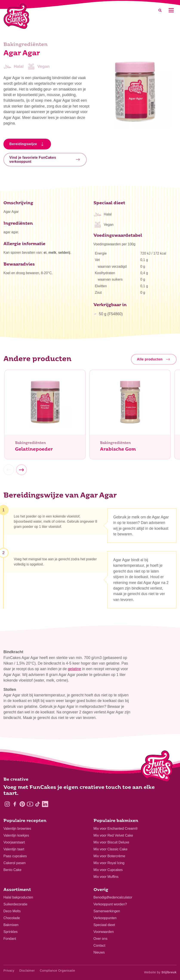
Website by (160, 972)
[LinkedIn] (45, 804)
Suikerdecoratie (15, 904)
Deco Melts (12, 911)
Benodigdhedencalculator (113, 897)
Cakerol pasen (15, 863)
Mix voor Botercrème (109, 856)
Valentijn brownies (17, 829)
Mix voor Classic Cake (111, 849)
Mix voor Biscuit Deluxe (111, 842)
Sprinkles (11, 932)
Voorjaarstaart (14, 842)
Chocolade (12, 918)
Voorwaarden (104, 932)
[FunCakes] (16, 16)
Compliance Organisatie (58, 971)
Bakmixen (11, 925)
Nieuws (99, 952)
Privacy (9, 971)
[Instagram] (7, 804)
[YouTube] (30, 804)
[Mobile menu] (171, 10)
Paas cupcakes (15, 856)
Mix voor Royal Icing (109, 863)
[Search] (160, 10)
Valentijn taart (14, 849)
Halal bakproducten (18, 897)
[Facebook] (15, 804)
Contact (99, 945)
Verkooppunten (105, 918)
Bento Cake (12, 870)
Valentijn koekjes (16, 835)
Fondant (10, 939)
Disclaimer (27, 971)
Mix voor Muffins (106, 877)
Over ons (101, 939)
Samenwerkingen (107, 911)
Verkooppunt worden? (110, 904)
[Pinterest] (22, 804)
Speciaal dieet (104, 925)
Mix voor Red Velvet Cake (113, 835)
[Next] (21, 472)
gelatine (74, 670)
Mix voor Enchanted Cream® (116, 829)
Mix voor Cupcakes (108, 870)
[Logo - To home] (157, 767)
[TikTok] (38, 804)
